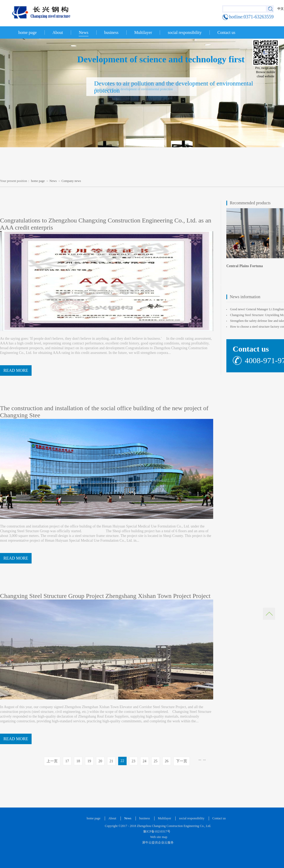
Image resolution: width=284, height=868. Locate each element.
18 (78, 761)
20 (100, 761)
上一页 (52, 761)
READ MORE (16, 370)
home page (28, 32)
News (53, 181)
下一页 (182, 761)
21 (111, 761)
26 (167, 761)
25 (156, 761)
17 (67, 761)
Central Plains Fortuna (245, 266)
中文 (281, 9)
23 (133, 761)
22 (122, 761)
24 (145, 761)
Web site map (158, 837)
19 (89, 761)
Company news (71, 181)
